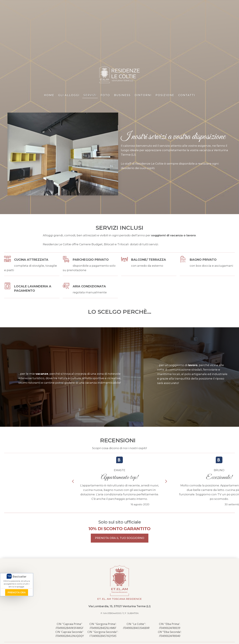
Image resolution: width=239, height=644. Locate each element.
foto (105, 95)
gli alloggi (69, 95)
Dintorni (143, 95)
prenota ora (17, 593)
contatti (187, 95)
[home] (119, 75)
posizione (165, 95)
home (49, 95)
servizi (90, 95)
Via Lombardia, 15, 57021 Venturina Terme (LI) (119, 606)
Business (122, 95)
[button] (73, 481)
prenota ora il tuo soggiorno (120, 538)
